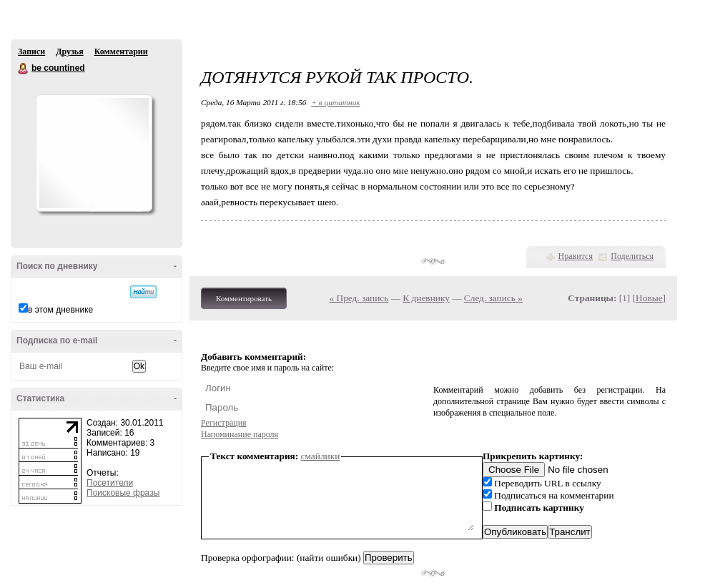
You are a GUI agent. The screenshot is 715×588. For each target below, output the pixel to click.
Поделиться (632, 256)
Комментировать (244, 298)
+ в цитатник (335, 102)
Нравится (576, 256)
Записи (31, 52)
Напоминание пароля (240, 434)
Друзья (69, 52)
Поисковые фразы (123, 493)
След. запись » (493, 298)
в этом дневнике (60, 310)
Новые (649, 298)
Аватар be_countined (94, 153)
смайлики (321, 456)
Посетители (110, 483)
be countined (24, 69)
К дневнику (426, 298)
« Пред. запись (359, 298)
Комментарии (121, 52)
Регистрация (224, 423)
